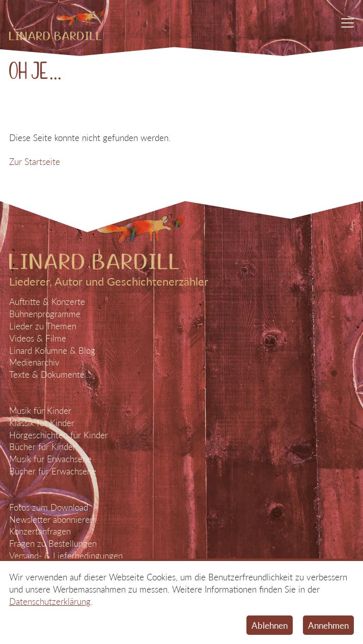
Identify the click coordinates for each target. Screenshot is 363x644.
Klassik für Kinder (42, 423)
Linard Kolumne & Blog (52, 351)
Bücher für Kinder (43, 447)
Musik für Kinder (40, 411)
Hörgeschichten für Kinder (59, 435)
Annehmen (328, 625)
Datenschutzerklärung (50, 601)
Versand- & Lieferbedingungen (66, 556)
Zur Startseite (35, 162)
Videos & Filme (38, 338)
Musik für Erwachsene (50, 459)
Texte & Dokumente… (50, 374)
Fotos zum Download (49, 507)
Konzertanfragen (40, 531)
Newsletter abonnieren (52, 520)
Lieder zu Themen (43, 326)
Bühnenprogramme (45, 314)
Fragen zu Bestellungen (53, 543)
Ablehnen (270, 625)
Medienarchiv (34, 362)
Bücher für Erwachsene (53, 471)
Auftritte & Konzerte (47, 302)
